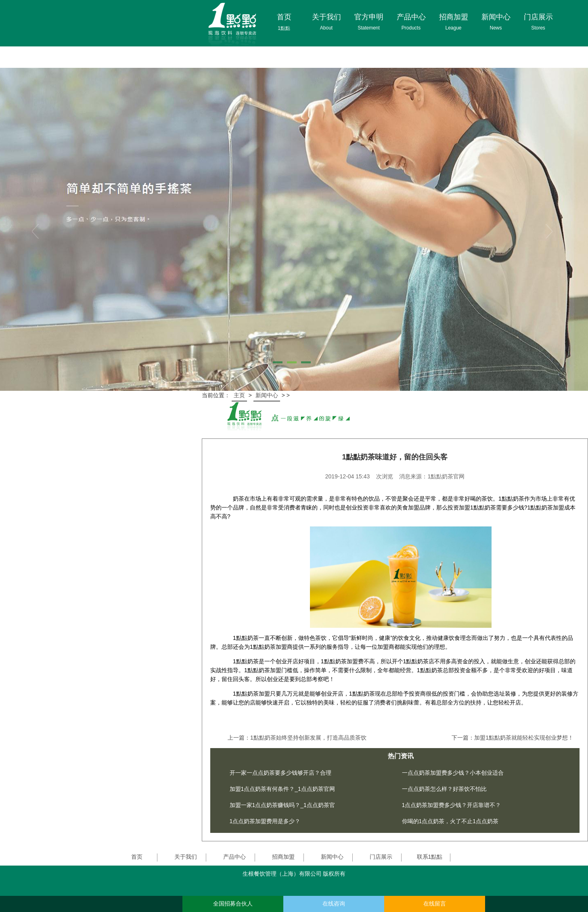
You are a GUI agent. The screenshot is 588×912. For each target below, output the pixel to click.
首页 (137, 857)
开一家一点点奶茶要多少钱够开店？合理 (280, 773)
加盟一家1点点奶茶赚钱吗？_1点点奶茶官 (282, 805)
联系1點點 (430, 857)
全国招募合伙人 (233, 904)
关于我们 (186, 857)
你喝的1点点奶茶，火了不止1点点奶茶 (450, 821)
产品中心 (234, 857)
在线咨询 (334, 904)
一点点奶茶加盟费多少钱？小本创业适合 (453, 773)
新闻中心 (267, 395)
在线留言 (435, 904)
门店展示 (381, 857)
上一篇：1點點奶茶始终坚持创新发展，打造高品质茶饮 (297, 738)
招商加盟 (283, 857)
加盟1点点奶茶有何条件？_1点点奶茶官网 (282, 789)
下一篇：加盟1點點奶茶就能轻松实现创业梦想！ (513, 738)
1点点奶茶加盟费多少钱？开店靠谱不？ (452, 805)
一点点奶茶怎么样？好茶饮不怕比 (444, 789)
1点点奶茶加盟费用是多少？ (265, 821)
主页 (239, 395)
